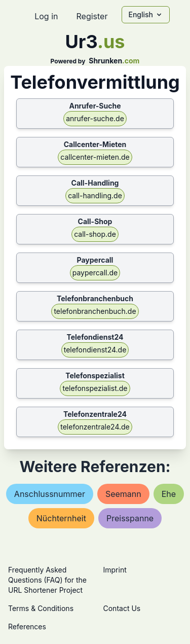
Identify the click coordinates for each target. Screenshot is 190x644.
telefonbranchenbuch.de (95, 311)
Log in (46, 16)
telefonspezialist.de (95, 388)
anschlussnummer (50, 494)
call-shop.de (95, 234)
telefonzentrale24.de (95, 427)
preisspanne (130, 518)
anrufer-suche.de (95, 118)
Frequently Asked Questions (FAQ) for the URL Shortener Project (47, 580)
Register (92, 16)
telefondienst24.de (95, 350)
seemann (123, 494)
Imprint (115, 570)
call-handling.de (95, 195)
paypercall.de (95, 273)
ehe (169, 494)
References (27, 627)
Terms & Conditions (41, 608)
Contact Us (122, 608)
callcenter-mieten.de (95, 157)
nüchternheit (61, 518)
